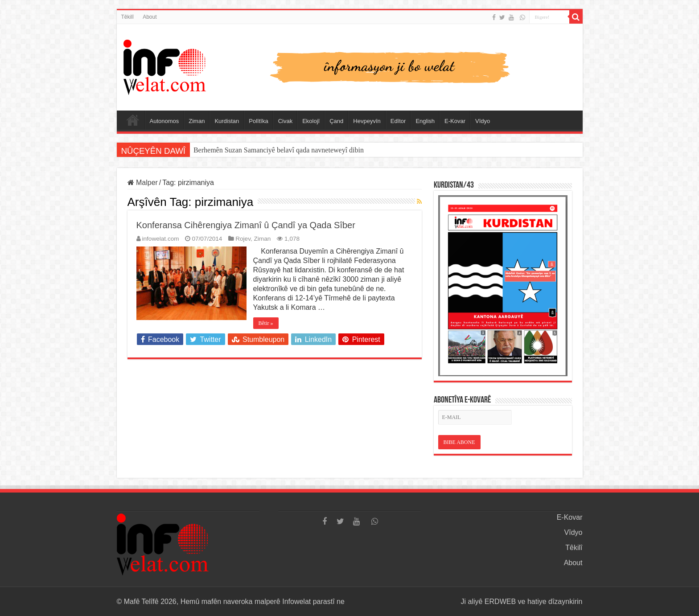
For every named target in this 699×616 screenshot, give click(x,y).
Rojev (243, 239)
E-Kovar (455, 121)
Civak (286, 121)
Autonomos (164, 121)
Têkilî (128, 17)
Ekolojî (311, 121)
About (150, 17)
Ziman (197, 121)
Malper (143, 183)
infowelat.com (161, 239)
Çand (336, 121)
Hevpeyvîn (367, 121)
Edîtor (398, 121)
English (425, 121)
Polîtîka (258, 121)
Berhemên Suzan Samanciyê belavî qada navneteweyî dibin (279, 150)
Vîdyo (483, 121)
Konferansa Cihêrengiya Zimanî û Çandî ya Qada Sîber (246, 225)
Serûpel (133, 120)
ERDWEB (500, 602)
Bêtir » (266, 323)
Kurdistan (227, 121)
